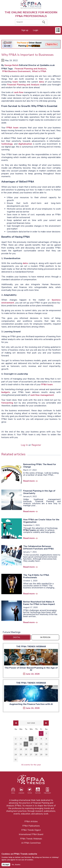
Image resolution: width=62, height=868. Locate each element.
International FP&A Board (31, 834)
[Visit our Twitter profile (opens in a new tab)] (30, 791)
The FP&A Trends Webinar (31, 647)
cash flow (19, 92)
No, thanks (16, 866)
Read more (29, 481)
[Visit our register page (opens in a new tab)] (13, 791)
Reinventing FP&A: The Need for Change (40, 466)
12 (26, 744)
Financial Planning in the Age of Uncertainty (39, 492)
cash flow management (42, 395)
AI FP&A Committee (31, 843)
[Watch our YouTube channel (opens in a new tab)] (38, 791)
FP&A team (12, 128)
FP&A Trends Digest (31, 830)
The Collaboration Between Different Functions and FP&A (38, 548)
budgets (6, 392)
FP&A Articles (31, 821)
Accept (6, 866)
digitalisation (25, 144)
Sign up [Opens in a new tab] (25, 30)
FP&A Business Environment (16, 71)
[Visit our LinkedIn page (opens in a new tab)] (21, 791)
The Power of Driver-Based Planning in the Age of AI (31, 669)
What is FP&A (39, 71)
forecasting (7, 403)
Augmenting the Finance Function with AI (31, 704)
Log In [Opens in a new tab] (24, 445)
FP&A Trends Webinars (31, 839)
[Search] (31, 22)
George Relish (11, 65)
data (41, 82)
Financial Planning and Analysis (30, 69)
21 (36, 749)
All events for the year (31, 765)
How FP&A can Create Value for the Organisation (41, 521)
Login (36, 30)
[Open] (58, 30)
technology (7, 144)
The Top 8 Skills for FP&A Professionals (36, 576)
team (15, 82)
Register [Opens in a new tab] (36, 445)
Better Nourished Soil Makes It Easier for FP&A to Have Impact (39, 603)
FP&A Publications (31, 826)
